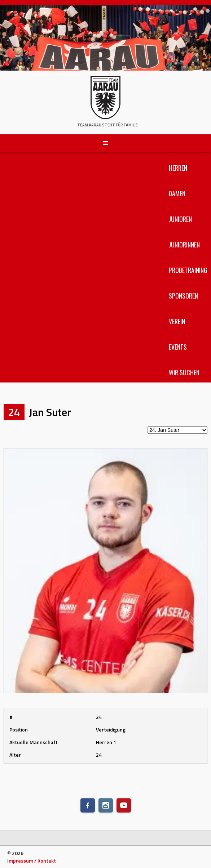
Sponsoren (183, 296)
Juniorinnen (184, 245)
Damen (177, 193)
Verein (177, 321)
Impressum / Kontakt (32, 861)
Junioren (180, 219)
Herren (178, 168)
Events (178, 347)
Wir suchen (184, 372)
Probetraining (188, 270)
